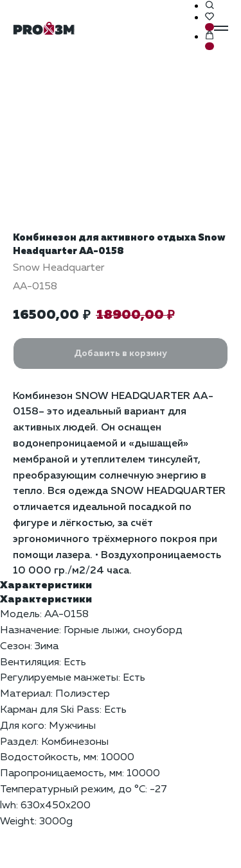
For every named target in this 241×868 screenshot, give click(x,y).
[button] (210, 6)
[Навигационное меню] (221, 28)
